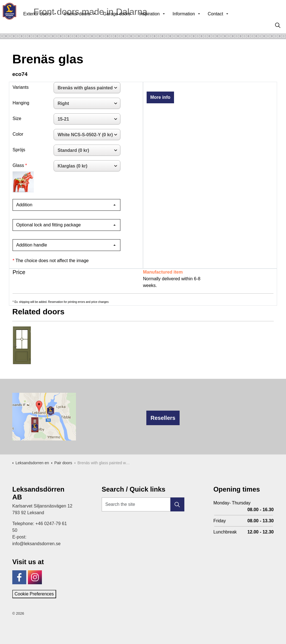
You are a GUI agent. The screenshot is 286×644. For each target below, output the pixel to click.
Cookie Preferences (34, 594)
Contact (228, 25)
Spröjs (19, 150)
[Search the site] (143, 504)
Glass (18, 165)
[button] (177, 504)
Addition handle (32, 245)
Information (196, 25)
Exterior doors (49, 25)
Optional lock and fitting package (48, 225)
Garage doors (129, 25)
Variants (21, 87)
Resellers (163, 418)
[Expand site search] (278, 25)
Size (17, 118)
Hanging (21, 103)
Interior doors (89, 25)
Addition (24, 205)
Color (18, 134)
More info (160, 97)
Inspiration (162, 25)
